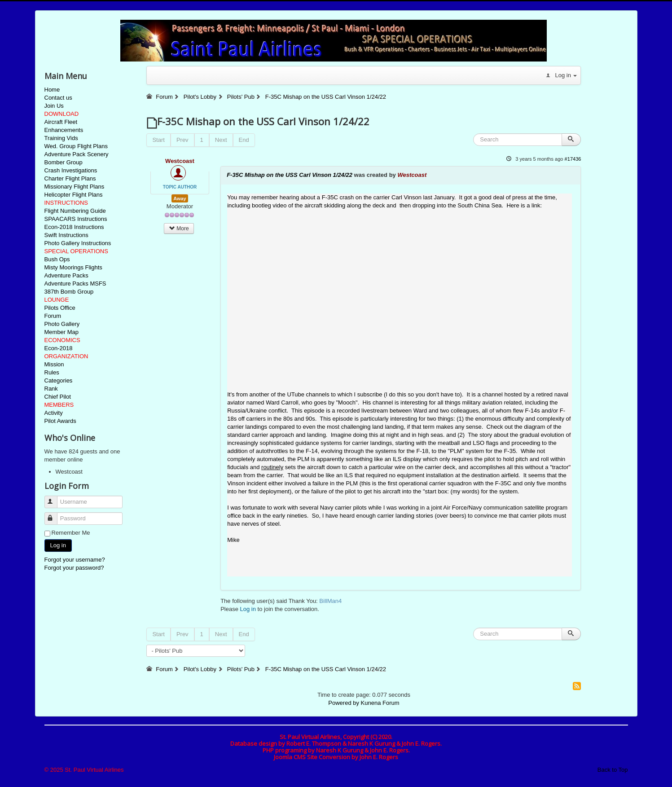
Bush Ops (57, 259)
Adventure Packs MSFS (75, 284)
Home (52, 90)
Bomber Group (64, 162)
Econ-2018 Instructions (74, 227)
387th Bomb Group (69, 292)
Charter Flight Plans (70, 178)
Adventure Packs (66, 275)
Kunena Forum (380, 703)
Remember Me (71, 533)
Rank (51, 389)
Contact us (58, 98)
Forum (53, 316)
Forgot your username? (75, 560)
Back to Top (613, 770)
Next (221, 140)
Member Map (62, 332)
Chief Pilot (58, 397)
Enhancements (64, 130)
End (244, 140)
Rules (52, 372)
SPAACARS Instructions (76, 219)
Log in (58, 545)
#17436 (573, 159)
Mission (54, 364)
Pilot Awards (60, 421)
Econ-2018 (59, 348)
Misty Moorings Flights (73, 267)
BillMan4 (330, 601)
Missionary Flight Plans (75, 187)
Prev (182, 140)
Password (55, 515)
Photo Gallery (62, 324)
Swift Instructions (66, 235)
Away (180, 198)
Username (55, 498)
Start (158, 140)
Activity (54, 413)
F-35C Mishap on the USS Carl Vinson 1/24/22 (290, 175)
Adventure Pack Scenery (77, 154)
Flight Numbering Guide (75, 211)
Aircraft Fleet (61, 122)
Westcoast (180, 161)
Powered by (344, 703)
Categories (59, 380)
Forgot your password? (74, 568)
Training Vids (61, 138)
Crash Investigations (71, 170)
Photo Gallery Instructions (78, 243)
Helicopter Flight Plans (74, 195)
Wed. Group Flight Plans (76, 146)
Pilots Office (60, 308)
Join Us (54, 106)
